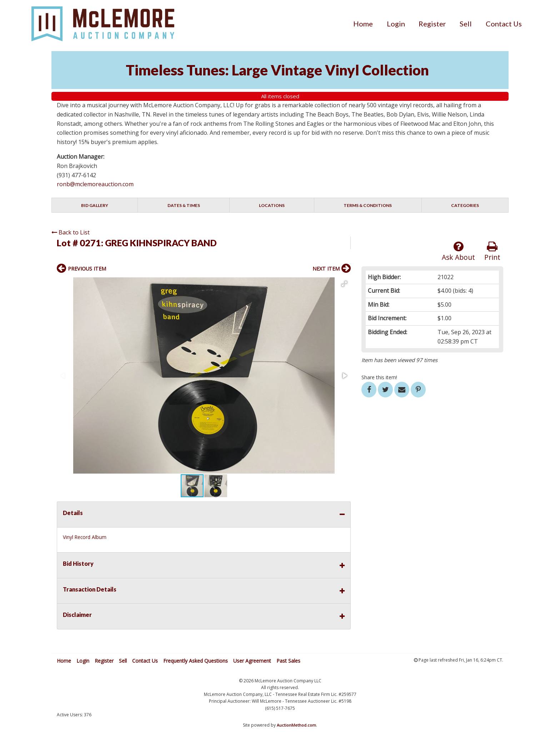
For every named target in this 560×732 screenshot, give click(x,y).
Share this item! (379, 377)
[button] (344, 284)
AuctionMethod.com (296, 725)
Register (432, 24)
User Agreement (252, 661)
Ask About (458, 251)
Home (363, 24)
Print (492, 251)
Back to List (71, 232)
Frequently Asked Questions (196, 661)
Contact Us (504, 24)
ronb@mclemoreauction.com (95, 184)
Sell (466, 24)
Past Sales (288, 661)
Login (396, 24)
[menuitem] (363, 24)
